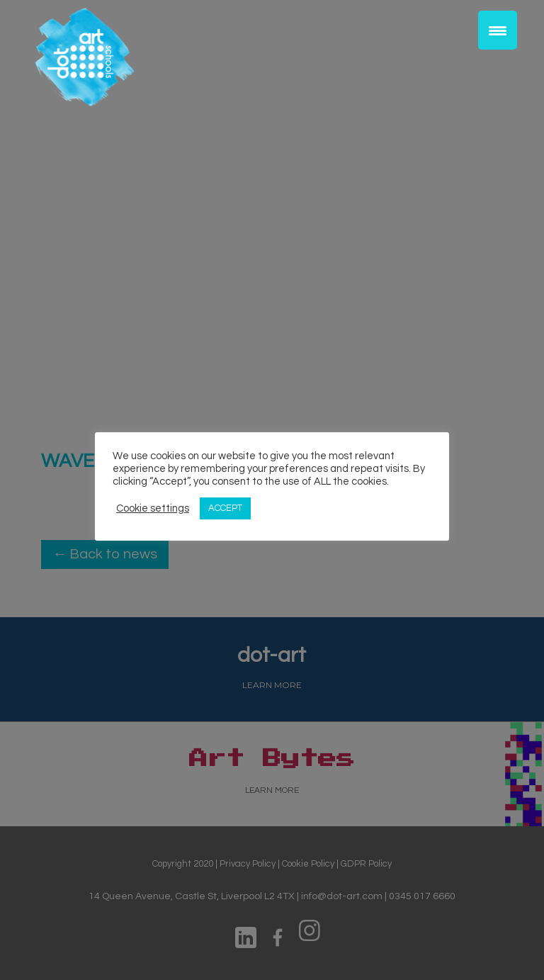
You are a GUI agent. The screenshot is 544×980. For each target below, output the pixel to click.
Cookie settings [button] (153, 508)
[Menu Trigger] (498, 30)
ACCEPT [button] (225, 508)
